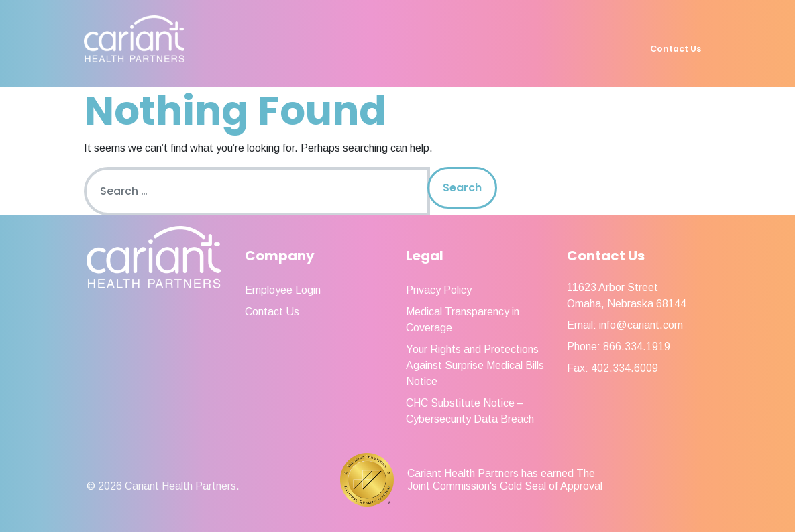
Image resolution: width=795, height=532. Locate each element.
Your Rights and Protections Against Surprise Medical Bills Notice (475, 365)
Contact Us (676, 49)
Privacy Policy (439, 290)
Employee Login (283, 290)
